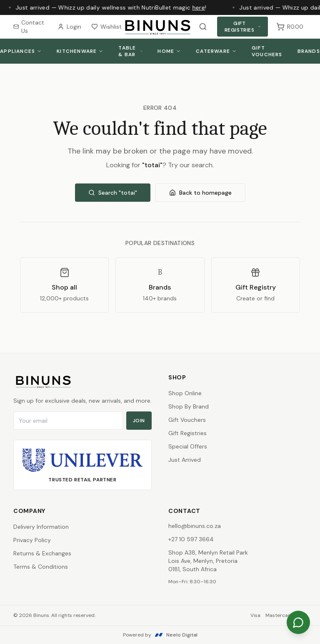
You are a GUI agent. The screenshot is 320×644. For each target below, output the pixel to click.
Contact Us (29, 27)
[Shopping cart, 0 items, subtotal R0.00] (290, 27)
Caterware (216, 51)
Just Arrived (185, 460)
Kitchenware (80, 51)
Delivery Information (41, 527)
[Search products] (203, 27)
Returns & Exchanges (42, 553)
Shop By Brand (189, 406)
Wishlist (106, 27)
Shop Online (185, 393)
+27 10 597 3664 (191, 539)
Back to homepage (200, 193)
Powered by (160, 635)
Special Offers (188, 446)
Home (169, 51)
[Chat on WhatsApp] (298, 622)
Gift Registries (243, 27)
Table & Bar (130, 51)
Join (139, 421)
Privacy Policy (32, 540)
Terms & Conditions (41, 567)
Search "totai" (113, 193)
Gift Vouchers (267, 51)
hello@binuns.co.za (195, 526)
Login (69, 27)
